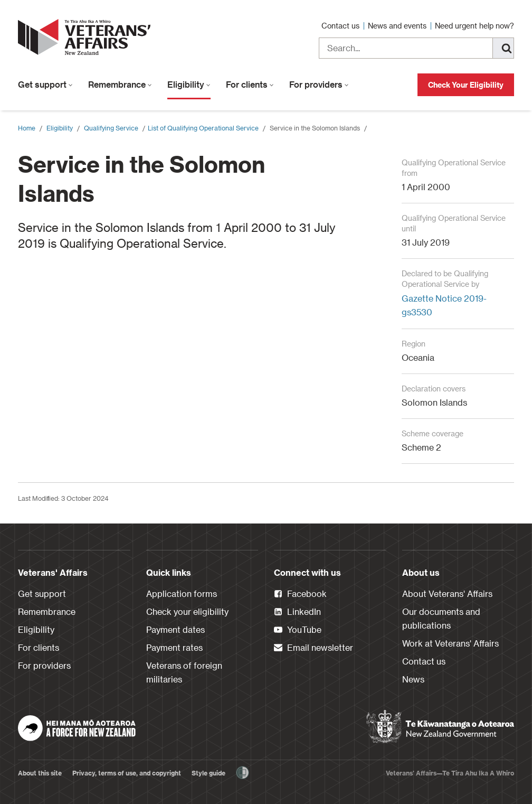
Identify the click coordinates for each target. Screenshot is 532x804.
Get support (45, 84)
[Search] (503, 48)
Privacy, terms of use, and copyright (127, 773)
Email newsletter (313, 648)
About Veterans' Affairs (447, 593)
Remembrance (120, 84)
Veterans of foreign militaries (184, 672)
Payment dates (175, 629)
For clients (250, 84)
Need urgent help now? (474, 26)
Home (27, 128)
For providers (319, 84)
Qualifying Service (111, 128)
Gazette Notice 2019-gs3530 (444, 305)
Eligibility (189, 84)
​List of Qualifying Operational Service (203, 128)
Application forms (182, 593)
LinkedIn (297, 612)
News (413, 679)
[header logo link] (87, 37)
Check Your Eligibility (466, 85)
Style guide (208, 773)
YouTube (298, 630)
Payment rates (174, 647)
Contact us (341, 26)
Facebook (300, 594)
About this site (40, 773)
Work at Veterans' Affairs (450, 643)
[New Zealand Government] (440, 727)
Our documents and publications (441, 618)
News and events (398, 26)
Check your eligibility (187, 611)
